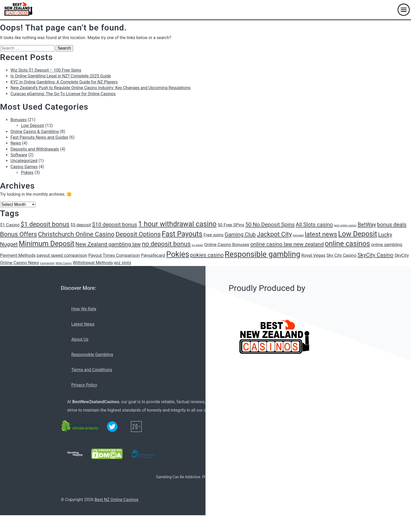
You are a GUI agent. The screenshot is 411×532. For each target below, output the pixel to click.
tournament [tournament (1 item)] (47, 263)
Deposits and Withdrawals (35, 149)
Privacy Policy (84, 385)
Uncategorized (24, 161)
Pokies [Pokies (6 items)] (178, 254)
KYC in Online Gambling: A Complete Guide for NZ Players (64, 82)
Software (19, 155)
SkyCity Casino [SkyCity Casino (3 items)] (375, 255)
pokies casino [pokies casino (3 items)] (207, 255)
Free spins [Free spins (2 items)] (213, 235)
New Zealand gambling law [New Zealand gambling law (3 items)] (108, 244)
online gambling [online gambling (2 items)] (387, 244)
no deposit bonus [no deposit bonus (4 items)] (166, 244)
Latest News (83, 324)
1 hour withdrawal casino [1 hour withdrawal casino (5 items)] (177, 224)
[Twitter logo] (112, 427)
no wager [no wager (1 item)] (197, 245)
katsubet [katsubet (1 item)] (298, 235)
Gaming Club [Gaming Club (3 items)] (240, 235)
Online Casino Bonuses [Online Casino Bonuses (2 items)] (227, 244)
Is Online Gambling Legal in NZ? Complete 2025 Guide (61, 76)
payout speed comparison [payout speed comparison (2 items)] (62, 255)
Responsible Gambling (92, 355)
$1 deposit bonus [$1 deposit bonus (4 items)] (45, 224)
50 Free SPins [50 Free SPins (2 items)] (231, 225)
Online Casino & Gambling (35, 132)
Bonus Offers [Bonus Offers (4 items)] (18, 234)
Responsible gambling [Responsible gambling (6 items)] (262, 254)
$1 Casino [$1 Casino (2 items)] (10, 225)
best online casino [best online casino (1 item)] (345, 225)
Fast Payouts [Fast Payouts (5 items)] (182, 234)
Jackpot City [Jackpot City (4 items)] (274, 234)
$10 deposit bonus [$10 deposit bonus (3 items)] (115, 225)
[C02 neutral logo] (80, 427)
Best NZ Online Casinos (117, 500)
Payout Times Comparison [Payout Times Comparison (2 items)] (114, 255)
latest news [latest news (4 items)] (321, 234)
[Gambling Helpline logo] (75, 454)
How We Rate (84, 309)
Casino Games (24, 167)
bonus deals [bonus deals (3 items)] (392, 225)
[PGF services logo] (143, 454)
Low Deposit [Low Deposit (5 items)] (358, 234)
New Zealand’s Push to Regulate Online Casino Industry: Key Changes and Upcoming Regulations (101, 88)
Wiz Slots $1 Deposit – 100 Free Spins (46, 70)
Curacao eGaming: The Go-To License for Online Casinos (63, 94)
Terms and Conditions (92, 370)
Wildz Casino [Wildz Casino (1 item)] (64, 263)
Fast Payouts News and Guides (39, 137)
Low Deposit (33, 126)
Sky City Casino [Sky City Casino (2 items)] (341, 255)
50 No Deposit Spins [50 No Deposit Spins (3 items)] (270, 225)
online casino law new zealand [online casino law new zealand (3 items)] (287, 244)
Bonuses (19, 120)
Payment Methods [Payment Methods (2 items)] (18, 255)
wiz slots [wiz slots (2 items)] (123, 263)
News (16, 143)
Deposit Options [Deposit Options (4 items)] (138, 234)
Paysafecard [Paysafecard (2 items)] (153, 255)
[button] (404, 10)
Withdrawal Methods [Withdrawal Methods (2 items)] (93, 263)
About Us (80, 339)
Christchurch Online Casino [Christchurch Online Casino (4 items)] (76, 234)
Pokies (27, 172)
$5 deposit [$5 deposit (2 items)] (81, 225)
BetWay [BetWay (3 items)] (367, 225)
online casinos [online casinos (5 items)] (347, 244)
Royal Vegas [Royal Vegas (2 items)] (313, 255)
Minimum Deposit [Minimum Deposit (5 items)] (47, 244)
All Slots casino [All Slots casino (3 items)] (314, 225)
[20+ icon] (136, 427)
